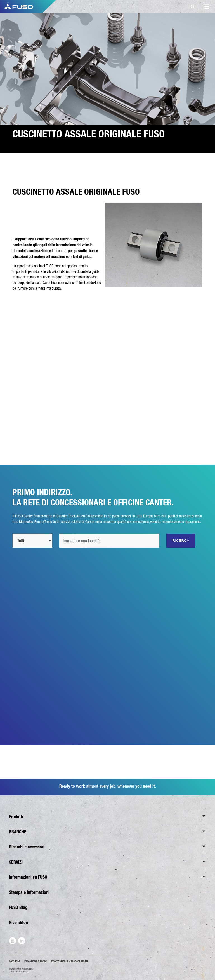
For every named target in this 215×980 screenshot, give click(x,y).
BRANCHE (18, 832)
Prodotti (16, 817)
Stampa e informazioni (29, 892)
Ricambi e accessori (27, 847)
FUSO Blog (18, 907)
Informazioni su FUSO (28, 877)
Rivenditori (19, 922)
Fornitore (14, 961)
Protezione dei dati (36, 961)
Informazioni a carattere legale (70, 961)
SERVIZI (16, 862)
